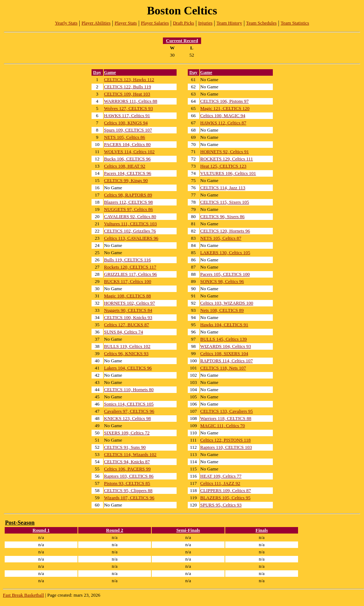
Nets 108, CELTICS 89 (222, 310)
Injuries (205, 23)
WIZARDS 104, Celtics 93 (226, 346)
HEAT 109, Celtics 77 (221, 476)
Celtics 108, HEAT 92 (125, 166)
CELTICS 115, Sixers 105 (225, 202)
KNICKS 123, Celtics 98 (128, 418)
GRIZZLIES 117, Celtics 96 (131, 274)
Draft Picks (184, 23)
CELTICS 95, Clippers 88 (128, 490)
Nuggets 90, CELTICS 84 (128, 310)
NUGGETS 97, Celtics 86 (129, 209)
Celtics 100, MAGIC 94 (223, 116)
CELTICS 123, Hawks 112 (129, 79)
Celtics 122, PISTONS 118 (226, 440)
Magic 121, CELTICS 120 (225, 108)
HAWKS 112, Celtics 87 (223, 123)
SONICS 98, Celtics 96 (222, 281)
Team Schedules (261, 23)
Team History (229, 23)
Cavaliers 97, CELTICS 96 (129, 411)
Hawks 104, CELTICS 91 (224, 325)
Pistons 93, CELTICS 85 (127, 483)
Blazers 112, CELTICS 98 (129, 202)
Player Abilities (96, 23)
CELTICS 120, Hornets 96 (225, 231)
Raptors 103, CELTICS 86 (129, 476)
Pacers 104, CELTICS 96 (128, 173)
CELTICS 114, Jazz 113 (223, 188)
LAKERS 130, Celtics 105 (225, 253)
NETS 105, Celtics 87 (221, 238)
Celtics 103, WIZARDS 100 (227, 303)
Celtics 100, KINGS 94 (126, 123)
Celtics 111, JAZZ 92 (220, 483)
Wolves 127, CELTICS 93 (129, 108)
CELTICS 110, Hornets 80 (129, 390)
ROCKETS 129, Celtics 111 (227, 159)
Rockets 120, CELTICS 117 (130, 267)
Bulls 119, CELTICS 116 (128, 260)
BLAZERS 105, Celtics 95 (225, 498)
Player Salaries (155, 23)
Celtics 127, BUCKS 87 (127, 325)
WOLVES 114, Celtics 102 (130, 152)
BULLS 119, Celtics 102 (127, 346)
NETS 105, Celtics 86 (125, 137)
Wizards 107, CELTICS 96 (129, 498)
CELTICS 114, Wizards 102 (130, 454)
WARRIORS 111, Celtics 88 (131, 101)
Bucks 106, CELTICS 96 (128, 159)
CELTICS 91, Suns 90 (125, 447)
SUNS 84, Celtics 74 (124, 332)
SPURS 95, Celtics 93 (221, 505)
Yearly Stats (66, 23)
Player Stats (126, 23)
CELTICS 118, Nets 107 (223, 368)
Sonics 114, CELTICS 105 (129, 404)
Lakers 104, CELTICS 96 (128, 368)
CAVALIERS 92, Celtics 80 (130, 216)
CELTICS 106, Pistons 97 (225, 101)
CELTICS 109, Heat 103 (127, 94)
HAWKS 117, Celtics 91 (127, 116)
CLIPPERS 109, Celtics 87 (226, 490)
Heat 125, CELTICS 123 (223, 166)
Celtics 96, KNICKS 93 (126, 353)
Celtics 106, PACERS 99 (128, 469)
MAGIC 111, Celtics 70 (223, 426)
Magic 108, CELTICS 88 (128, 296)
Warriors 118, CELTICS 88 (226, 418)
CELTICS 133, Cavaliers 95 (227, 411)
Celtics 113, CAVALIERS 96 (131, 238)
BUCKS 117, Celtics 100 (128, 281)
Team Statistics (295, 23)
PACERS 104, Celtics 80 (128, 144)
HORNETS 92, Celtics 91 (225, 152)
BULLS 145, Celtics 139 (224, 339)
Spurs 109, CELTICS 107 (128, 130)
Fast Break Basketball (23, 595)
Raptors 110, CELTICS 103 (226, 447)
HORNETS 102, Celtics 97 (130, 303)
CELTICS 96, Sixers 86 (223, 216)
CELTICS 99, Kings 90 (126, 180)
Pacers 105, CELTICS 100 (225, 274)
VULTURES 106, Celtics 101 (228, 173)
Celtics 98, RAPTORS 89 (128, 195)
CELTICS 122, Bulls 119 (128, 87)
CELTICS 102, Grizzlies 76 (130, 231)
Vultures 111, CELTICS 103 (131, 224)
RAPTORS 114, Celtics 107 (227, 361)
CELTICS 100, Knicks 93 (128, 317)
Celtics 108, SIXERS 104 (224, 353)
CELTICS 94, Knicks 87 (127, 462)
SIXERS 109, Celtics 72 (127, 433)
